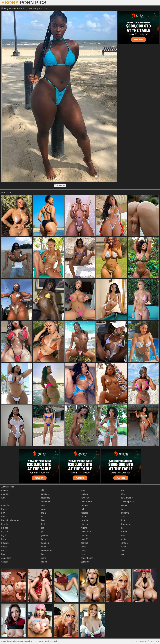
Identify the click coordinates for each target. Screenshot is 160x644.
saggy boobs (87, 558)
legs (83, 490)
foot (43, 524)
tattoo (123, 517)
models (85, 513)
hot (43, 554)
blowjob (5, 543)
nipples (84, 524)
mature (84, 505)
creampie (46, 498)
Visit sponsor (60, 185)
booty (4, 550)
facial (44, 513)
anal (3, 498)
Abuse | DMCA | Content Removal (16, 641)
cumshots (46, 502)
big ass (5, 528)
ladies (44, 562)
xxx (122, 554)
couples (45, 494)
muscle (84, 520)
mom (83, 517)
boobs (4, 547)
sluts (123, 509)
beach (4, 517)
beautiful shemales (10, 520)
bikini (4, 539)
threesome (126, 524)
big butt (5, 532)
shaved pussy (127, 502)
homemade (46, 550)
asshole (5, 505)
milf (83, 509)
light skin (85, 498)
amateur (5, 494)
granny (44, 535)
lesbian (84, 494)
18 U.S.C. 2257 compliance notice (44, 641)
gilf (42, 528)
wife (123, 550)
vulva (123, 547)
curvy (44, 509)
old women (86, 532)
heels (44, 547)
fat (42, 517)
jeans (44, 558)
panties (85, 543)
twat (123, 535)
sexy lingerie (127, 498)
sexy (123, 494)
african (5, 490)
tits (122, 528)
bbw (3, 513)
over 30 (85, 539)
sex (122, 490)
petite (84, 547)
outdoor (85, 535)
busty (4, 554)
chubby (5, 562)
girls (43, 532)
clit (42, 490)
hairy (43, 539)
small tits (125, 513)
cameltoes (6, 558)
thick (123, 520)
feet (43, 520)
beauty (5, 524)
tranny (124, 532)
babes (4, 509)
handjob (45, 543)
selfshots (85, 562)
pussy (84, 550)
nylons (84, 528)
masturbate (86, 502)
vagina (124, 539)
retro (83, 554)
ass (3, 502)
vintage (124, 543)
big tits (4, 535)
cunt (43, 505)
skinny (124, 505)
